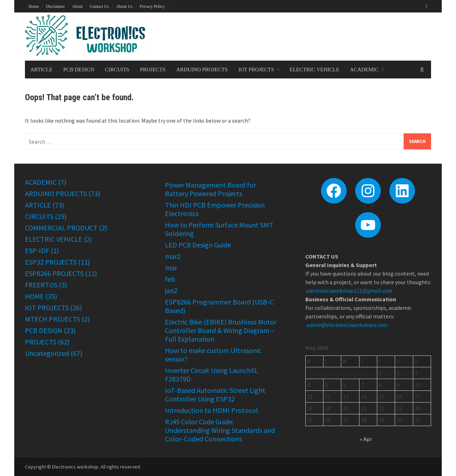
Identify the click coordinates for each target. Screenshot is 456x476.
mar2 (173, 256)
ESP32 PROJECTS (51, 262)
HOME (34, 296)
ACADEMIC (364, 70)
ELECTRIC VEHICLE (314, 70)
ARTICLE (41, 70)
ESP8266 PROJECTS (54, 273)
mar (171, 268)
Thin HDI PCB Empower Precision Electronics (215, 209)
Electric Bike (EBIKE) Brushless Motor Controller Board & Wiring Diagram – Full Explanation (221, 330)
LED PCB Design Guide (198, 245)
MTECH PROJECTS (53, 319)
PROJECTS (153, 70)
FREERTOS (41, 285)
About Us (124, 6)
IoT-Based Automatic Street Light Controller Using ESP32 (215, 395)
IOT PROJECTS (256, 70)
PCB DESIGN (79, 70)
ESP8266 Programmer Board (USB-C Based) (219, 306)
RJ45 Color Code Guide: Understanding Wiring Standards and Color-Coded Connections (220, 430)
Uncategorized (47, 353)
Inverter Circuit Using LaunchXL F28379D (211, 375)
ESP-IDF (37, 250)
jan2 (171, 290)
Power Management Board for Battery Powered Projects (210, 189)
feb (170, 279)
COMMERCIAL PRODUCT (61, 228)
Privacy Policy (152, 6)
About (77, 6)
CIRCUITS (117, 70)
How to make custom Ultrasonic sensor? (213, 355)
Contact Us (99, 6)
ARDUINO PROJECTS (202, 70)
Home (34, 6)
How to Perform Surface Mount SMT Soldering (219, 229)
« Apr (366, 439)
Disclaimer (55, 6)
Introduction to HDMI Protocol (211, 410)
